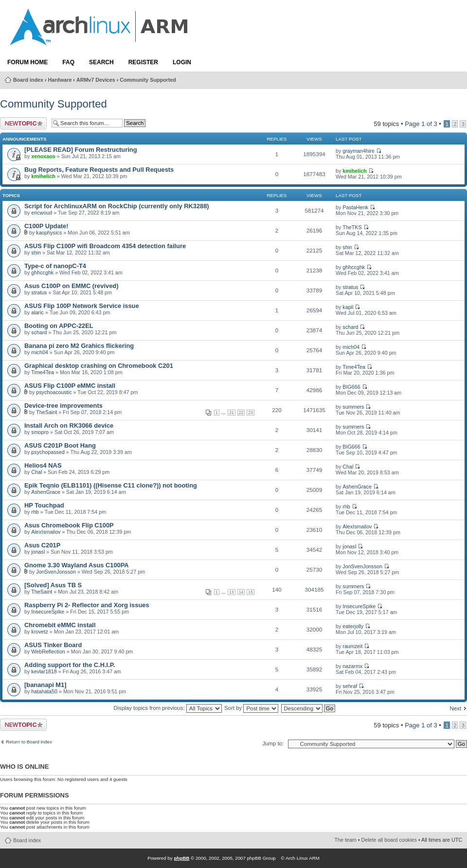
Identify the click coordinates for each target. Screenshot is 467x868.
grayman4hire (359, 151)
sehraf (350, 686)
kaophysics (49, 233)
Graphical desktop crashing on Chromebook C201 (99, 366)
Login (182, 62)
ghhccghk (42, 272)
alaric (37, 312)
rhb (35, 512)
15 (251, 592)
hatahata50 (44, 691)
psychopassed (48, 452)
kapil (348, 307)
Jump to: (273, 743)
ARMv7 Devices (96, 80)
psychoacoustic (54, 392)
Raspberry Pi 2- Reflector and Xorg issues (87, 605)
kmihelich (43, 176)
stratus (39, 292)
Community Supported (148, 80)
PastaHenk (355, 207)
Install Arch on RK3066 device (69, 425)
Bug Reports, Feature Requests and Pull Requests (99, 170)
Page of (421, 124)
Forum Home (27, 62)
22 (241, 413)
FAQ (68, 62)
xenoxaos (43, 156)
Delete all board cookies (389, 840)
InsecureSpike (48, 612)
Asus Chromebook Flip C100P (69, 525)
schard (39, 332)
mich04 (40, 352)
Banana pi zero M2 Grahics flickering (79, 346)
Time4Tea (43, 372)
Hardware (60, 80)
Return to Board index (29, 742)
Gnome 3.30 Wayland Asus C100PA (77, 565)
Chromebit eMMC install (60, 625)
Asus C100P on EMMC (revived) (71, 286)
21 (232, 413)
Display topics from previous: (167, 708)
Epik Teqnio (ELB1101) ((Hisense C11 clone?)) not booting (111, 485)
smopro (40, 432)
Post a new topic (23, 123)
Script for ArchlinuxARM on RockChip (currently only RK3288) (117, 206)
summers (353, 407)
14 (241, 592)
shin (36, 253)
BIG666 (351, 387)
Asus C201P (42, 545)
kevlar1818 (44, 671)
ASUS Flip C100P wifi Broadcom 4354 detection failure (105, 246)
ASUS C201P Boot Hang (60, 445)
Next (455, 708)
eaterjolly (353, 626)
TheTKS (352, 227)
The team (346, 840)
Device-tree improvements (63, 406)
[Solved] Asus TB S (53, 585)
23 (251, 413)
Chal (36, 472)
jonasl (38, 552)
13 (232, 592)
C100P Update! (46, 226)
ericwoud (42, 213)
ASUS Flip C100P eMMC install (70, 386)
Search (101, 62)
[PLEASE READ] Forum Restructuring (81, 150)
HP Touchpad (44, 505)
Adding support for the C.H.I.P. (70, 665)
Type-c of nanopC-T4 (55, 266)
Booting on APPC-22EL (59, 326)
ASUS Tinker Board (53, 645)
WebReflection (48, 651)
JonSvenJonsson (56, 572)
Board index (28, 80)
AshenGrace (46, 492)
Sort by (251, 708)
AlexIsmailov (46, 532)
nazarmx (352, 666)
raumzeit (352, 646)
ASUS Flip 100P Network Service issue (82, 306)
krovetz (40, 632)
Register (143, 62)
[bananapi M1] (45, 685)
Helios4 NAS (43, 465)
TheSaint (46, 412)
